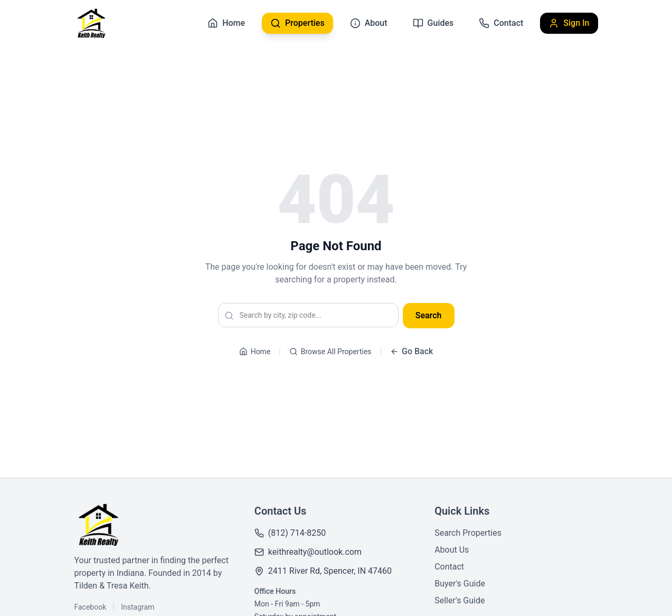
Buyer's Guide (460, 584)
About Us (452, 550)
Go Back (411, 351)
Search (429, 315)
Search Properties (468, 533)
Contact (449, 567)
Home (255, 352)
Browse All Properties (330, 352)
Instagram (138, 607)
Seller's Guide (460, 600)
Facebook (91, 607)
